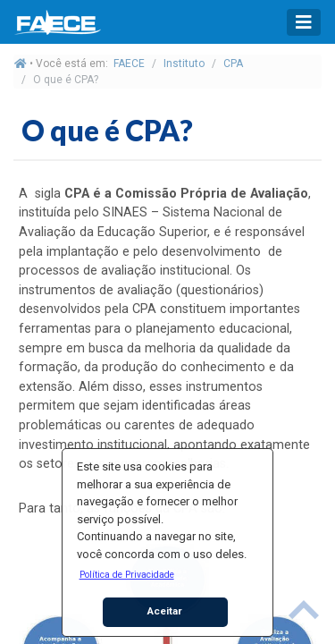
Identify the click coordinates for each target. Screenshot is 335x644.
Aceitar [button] (165, 611)
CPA (233, 64)
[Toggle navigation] (304, 22)
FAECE (129, 64)
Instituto (184, 64)
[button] (126, 574)
